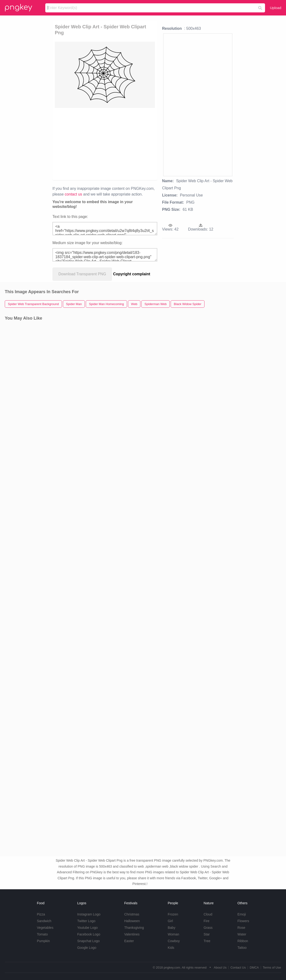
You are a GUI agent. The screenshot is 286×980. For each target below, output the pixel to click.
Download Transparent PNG (82, 274)
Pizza (41, 914)
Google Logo (87, 948)
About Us (220, 967)
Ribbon (243, 941)
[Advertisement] (149, 144)
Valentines (132, 934)
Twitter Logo (86, 921)
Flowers (243, 921)
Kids (171, 948)
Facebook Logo (89, 934)
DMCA (254, 967)
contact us (74, 194)
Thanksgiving (134, 928)
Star (207, 934)
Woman (174, 934)
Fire (206, 921)
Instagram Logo (89, 914)
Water (242, 934)
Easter (129, 941)
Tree (207, 941)
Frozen (173, 914)
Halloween (132, 921)
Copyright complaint (132, 274)
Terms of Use (272, 967)
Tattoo (242, 948)
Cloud (208, 914)
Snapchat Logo (88, 941)
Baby (172, 928)
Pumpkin (43, 941)
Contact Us (238, 967)
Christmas (132, 914)
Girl (170, 921)
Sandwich (44, 921)
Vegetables (45, 928)
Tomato (42, 934)
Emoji (242, 914)
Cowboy (174, 941)
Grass (208, 928)
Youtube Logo (87, 928)
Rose (241, 928)
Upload (276, 8)
